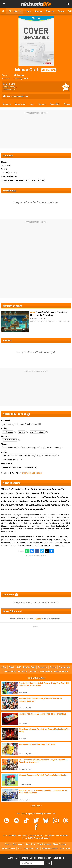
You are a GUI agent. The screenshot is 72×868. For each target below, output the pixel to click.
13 (25, 330)
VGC (37, 849)
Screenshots (20, 104)
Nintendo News (9, 849)
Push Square (18, 844)
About (11, 667)
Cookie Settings (45, 671)
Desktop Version (61, 671)
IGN (19, 849)
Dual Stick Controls (10, 440)
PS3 (28, 180)
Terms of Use (10, 671)
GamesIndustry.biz (50, 849)
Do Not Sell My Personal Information (36, 838)
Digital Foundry (59, 844)
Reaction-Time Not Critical (28, 424)
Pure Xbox (31, 844)
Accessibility (55, 104)
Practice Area (8, 432)
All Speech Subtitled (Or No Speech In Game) (19, 456)
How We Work (29, 667)
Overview (7, 104)
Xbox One (20, 180)
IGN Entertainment (36, 835)
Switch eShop (8, 180)
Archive (33, 671)
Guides (67, 104)
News (32, 104)
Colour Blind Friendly (52, 448)
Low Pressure (8, 424)
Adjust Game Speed (37, 432)
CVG (62, 849)
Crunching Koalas (21, 79)
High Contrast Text (10, 448)
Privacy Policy (65, 667)
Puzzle (13, 173)
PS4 (34, 180)
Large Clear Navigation (31, 448)
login (39, 619)
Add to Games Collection (15, 96)
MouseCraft (36, 70)
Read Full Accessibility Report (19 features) (19, 467)
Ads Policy (22, 671)
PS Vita (41, 180)
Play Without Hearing (11, 460)
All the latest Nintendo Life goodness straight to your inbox (36, 858)
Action (5, 173)
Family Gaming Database (32, 473)
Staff (19, 667)
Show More (36, 806)
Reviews (42, 104)
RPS (68, 849)
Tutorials (21, 432)
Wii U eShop (19, 75)
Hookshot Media (15, 835)
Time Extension (44, 844)
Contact (53, 667)
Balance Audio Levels (48, 456)
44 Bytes (55, 835)
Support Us (42, 667)
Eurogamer (28, 849)
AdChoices (64, 835)
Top (4, 667)
